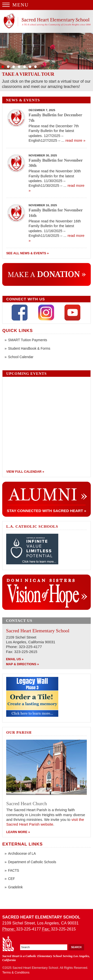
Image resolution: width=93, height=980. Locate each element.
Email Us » (15, 659)
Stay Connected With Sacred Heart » (46, 511)
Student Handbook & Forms (29, 349)
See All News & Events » (27, 253)
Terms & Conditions (16, 973)
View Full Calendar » (25, 472)
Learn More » (18, 832)
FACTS (14, 871)
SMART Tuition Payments (28, 340)
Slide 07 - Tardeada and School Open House (46, 51)
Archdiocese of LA (22, 854)
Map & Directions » (22, 664)
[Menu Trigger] (46, 5)
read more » (76, 140)
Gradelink (15, 887)
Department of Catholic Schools (32, 862)
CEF (12, 879)
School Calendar (21, 357)
